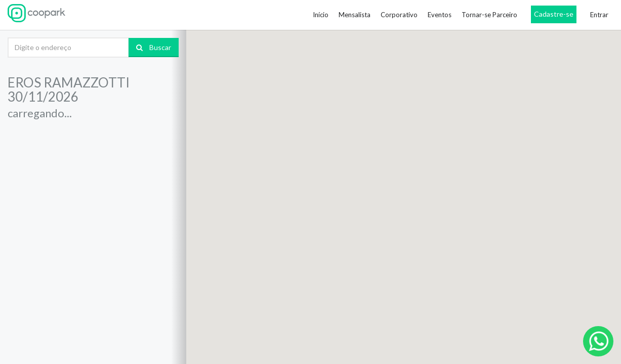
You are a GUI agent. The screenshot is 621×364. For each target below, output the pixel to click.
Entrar (599, 15)
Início (321, 15)
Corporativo (399, 15)
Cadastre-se (554, 14)
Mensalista (355, 15)
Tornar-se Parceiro (489, 15)
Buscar (154, 47)
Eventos (440, 15)
